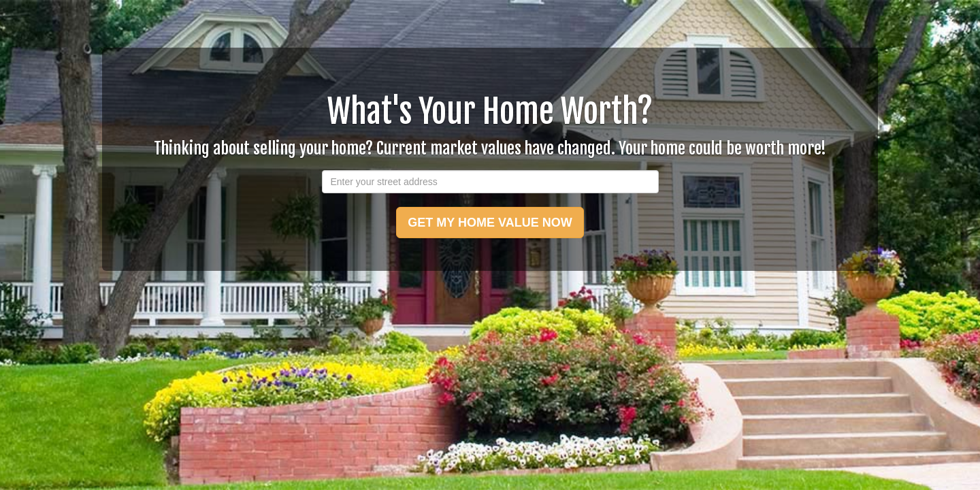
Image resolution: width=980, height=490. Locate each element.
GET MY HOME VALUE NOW (490, 223)
